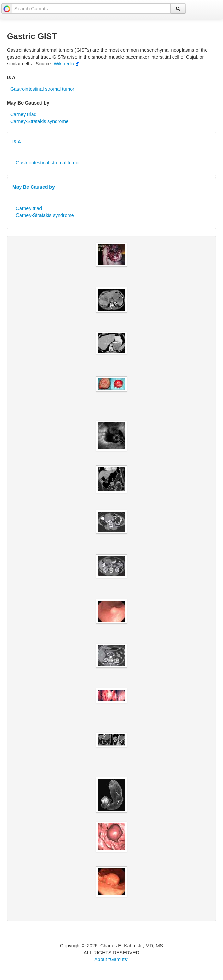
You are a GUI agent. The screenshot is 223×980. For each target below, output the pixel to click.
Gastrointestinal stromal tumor (42, 89)
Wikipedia (66, 64)
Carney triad (23, 114)
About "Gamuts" (111, 959)
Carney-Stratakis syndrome (39, 121)
